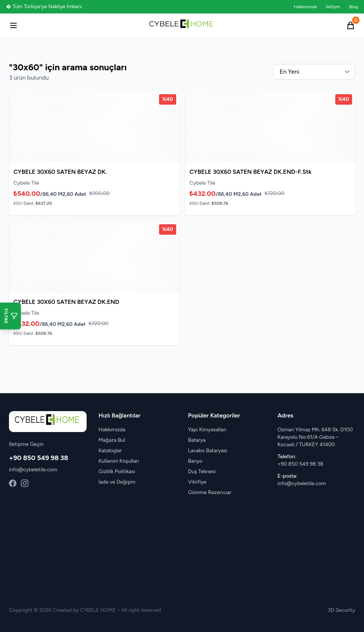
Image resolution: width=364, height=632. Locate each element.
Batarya (197, 440)
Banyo (195, 461)
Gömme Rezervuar (210, 492)
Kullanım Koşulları (119, 461)
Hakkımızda (305, 7)
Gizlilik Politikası (117, 471)
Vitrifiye (197, 482)
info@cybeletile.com (33, 470)
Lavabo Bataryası (208, 451)
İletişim (333, 7)
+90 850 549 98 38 (39, 458)
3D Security (341, 610)
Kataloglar (110, 451)
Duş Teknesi (202, 471)
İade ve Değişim (117, 482)
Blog (354, 7)
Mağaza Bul (112, 440)
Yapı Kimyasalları (207, 430)
